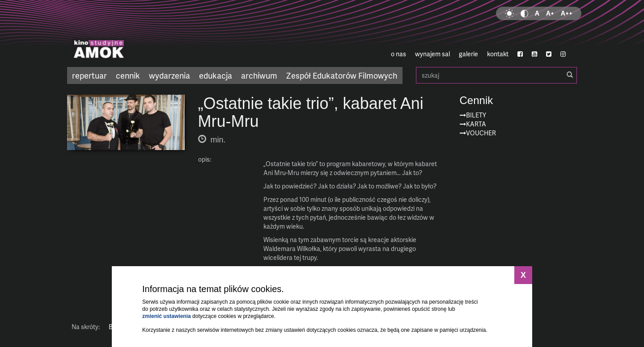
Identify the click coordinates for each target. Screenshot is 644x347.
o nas (398, 54)
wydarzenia (169, 75)
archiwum (259, 75)
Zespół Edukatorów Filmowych (342, 75)
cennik (128, 75)
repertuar (89, 75)
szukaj (496, 75)
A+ (550, 13)
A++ (567, 13)
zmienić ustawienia (167, 316)
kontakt (498, 54)
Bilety (476, 115)
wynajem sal (432, 54)
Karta (476, 124)
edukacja (216, 75)
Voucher (481, 133)
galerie (468, 54)
